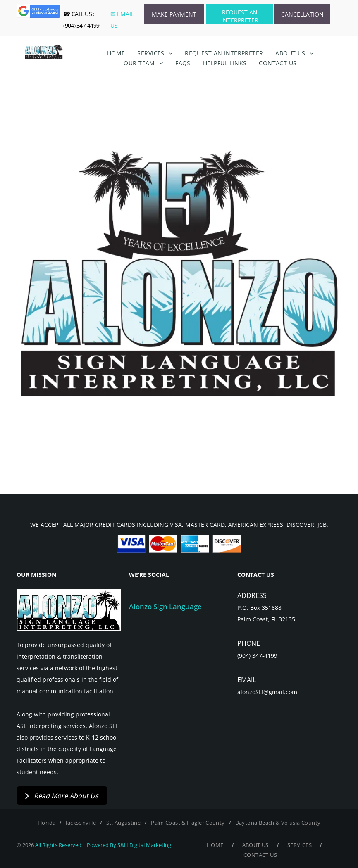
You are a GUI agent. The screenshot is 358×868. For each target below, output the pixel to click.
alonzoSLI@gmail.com (267, 692)
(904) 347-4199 (257, 656)
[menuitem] (116, 53)
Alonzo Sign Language (165, 606)
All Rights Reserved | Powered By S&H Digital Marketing (103, 845)
